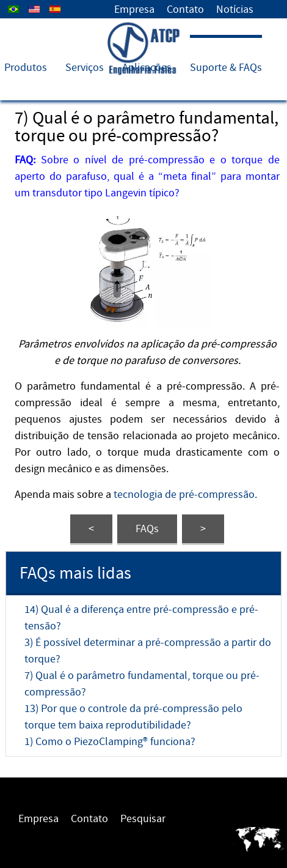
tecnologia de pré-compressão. (185, 495)
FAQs (147, 529)
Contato (185, 9)
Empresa (134, 9)
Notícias (235, 9)
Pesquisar (143, 819)
